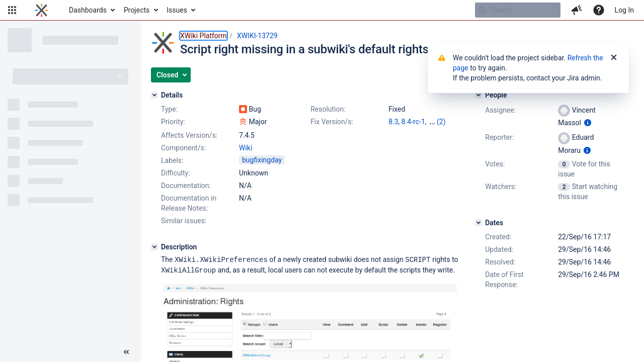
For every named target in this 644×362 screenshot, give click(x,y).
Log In (624, 10)
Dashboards (88, 10)
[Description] (154, 247)
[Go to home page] (42, 10)
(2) (441, 122)
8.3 (393, 122)
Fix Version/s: (332, 122)
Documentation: (186, 186)
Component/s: (183, 148)
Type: (169, 109)
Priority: (173, 122)
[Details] (154, 95)
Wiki (246, 148)
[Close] (614, 58)
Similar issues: (184, 221)
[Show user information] (588, 123)
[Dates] (478, 223)
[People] (478, 95)
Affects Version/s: (189, 135)
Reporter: (499, 137)
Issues (177, 10)
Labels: (172, 160)
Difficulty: (176, 173)
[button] (12, 10)
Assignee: (500, 110)
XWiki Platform (204, 36)
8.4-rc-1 (413, 122)
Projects (137, 10)
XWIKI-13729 (257, 36)
